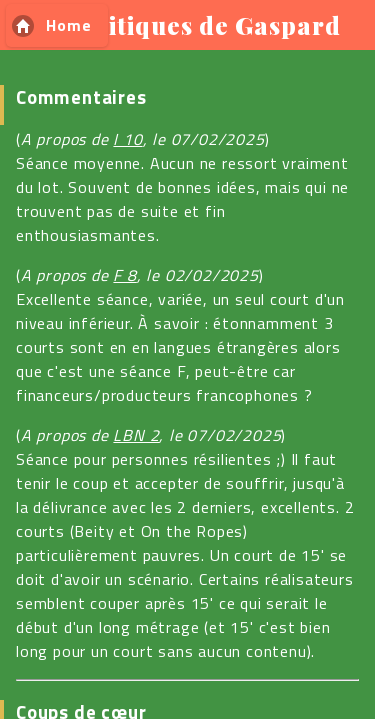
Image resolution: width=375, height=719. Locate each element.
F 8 (124, 275)
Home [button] (68, 25)
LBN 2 (136, 435)
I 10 (127, 139)
